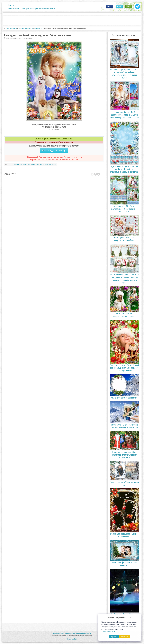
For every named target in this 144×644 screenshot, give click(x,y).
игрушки (26, 165)
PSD (41, 165)
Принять (114, 637)
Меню (119, 7)
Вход (129, 7)
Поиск (110, 7)
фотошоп (37, 165)
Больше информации (108, 632)
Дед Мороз (32, 165)
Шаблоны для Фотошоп (13, 38)
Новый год (14, 165)
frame (55, 165)
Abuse (69, 639)
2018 (10, 165)
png (43, 165)
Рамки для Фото (27, 38)
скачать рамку (49, 165)
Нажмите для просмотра (54, 150)
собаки (22, 165)
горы (19, 165)
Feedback (74, 639)
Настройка (125, 637)
